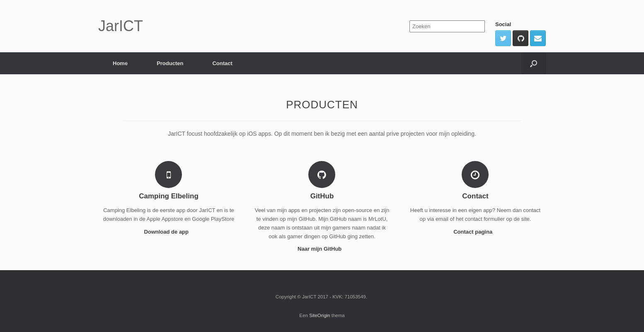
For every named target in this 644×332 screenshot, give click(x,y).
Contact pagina (475, 232)
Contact (222, 63)
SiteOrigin (320, 315)
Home (120, 63)
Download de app (168, 232)
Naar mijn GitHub (322, 249)
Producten (170, 63)
